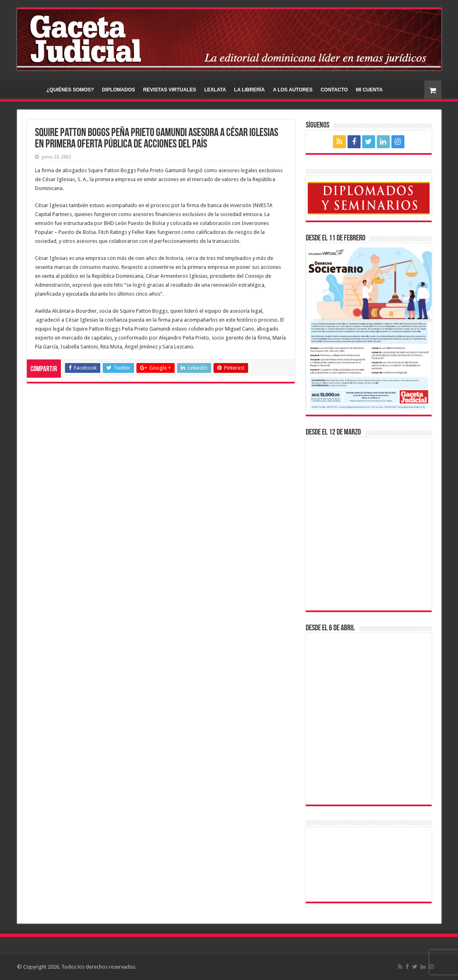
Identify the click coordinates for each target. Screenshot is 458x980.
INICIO (32, 89)
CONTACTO (334, 90)
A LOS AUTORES (293, 90)
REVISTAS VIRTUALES (170, 90)
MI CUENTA (369, 90)
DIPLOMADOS (118, 90)
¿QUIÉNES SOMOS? (70, 90)
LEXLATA (215, 90)
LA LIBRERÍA (250, 90)
